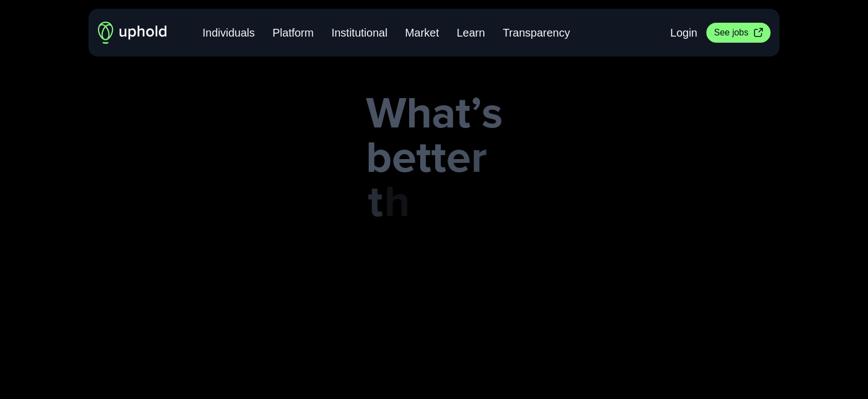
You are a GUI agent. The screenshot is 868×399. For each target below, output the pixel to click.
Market (422, 33)
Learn (471, 33)
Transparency (536, 33)
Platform (293, 33)
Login (684, 33)
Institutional (360, 33)
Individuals (229, 33)
